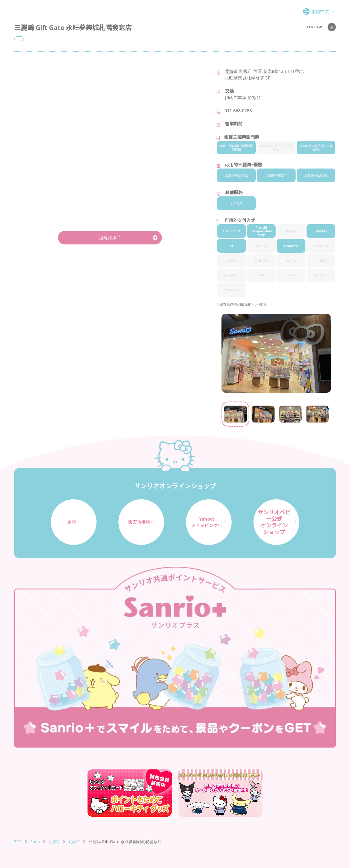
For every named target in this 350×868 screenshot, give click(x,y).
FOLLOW (321, 27)
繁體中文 (319, 11)
